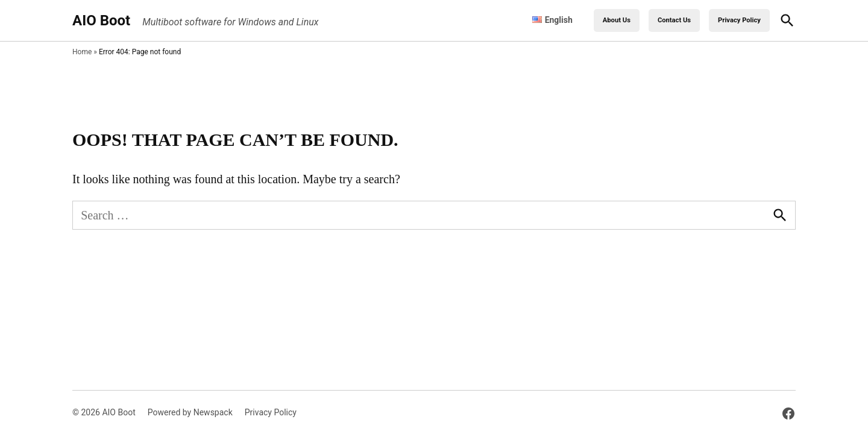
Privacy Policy (739, 20)
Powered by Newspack (190, 412)
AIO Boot (101, 20)
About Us (617, 20)
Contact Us (674, 20)
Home (82, 52)
